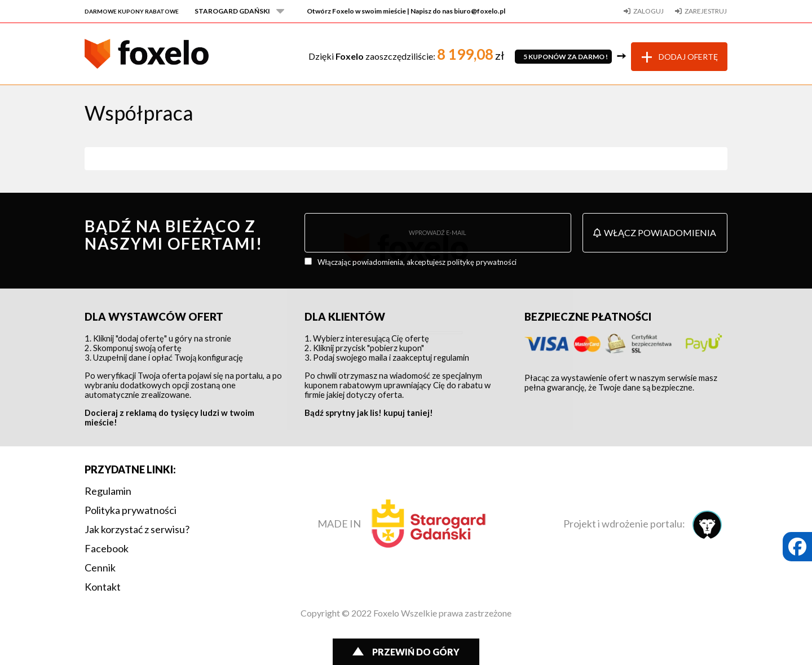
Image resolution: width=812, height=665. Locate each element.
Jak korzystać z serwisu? (137, 529)
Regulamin (108, 491)
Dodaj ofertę (688, 57)
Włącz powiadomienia (655, 232)
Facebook (107, 548)
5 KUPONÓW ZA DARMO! (563, 57)
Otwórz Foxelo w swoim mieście (406, 11)
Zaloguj (648, 11)
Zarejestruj (706, 11)
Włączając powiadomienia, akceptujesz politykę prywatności (417, 262)
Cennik (100, 568)
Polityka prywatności (131, 510)
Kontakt (103, 587)
